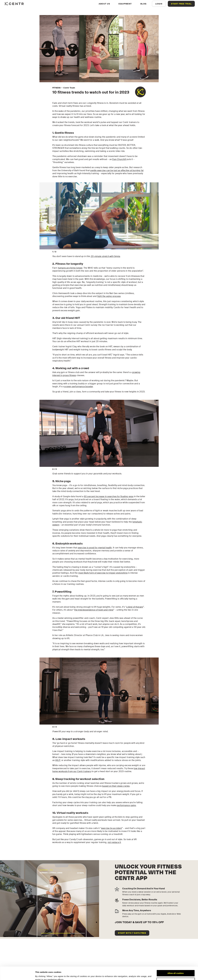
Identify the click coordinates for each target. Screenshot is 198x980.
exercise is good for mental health (95, 548)
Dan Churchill (119, 159)
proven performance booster (78, 387)
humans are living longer (70, 268)
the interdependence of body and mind (94, 610)
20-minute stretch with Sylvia (105, 256)
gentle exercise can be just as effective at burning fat (117, 170)
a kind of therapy (135, 607)
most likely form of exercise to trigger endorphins (103, 573)
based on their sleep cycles (116, 786)
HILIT (58, 760)
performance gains (126, 805)
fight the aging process (109, 296)
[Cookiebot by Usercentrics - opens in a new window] (17, 975)
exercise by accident (111, 828)
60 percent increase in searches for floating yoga (109, 496)
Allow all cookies (176, 961)
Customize (176, 969)
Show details (41, 975)
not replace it (114, 842)
